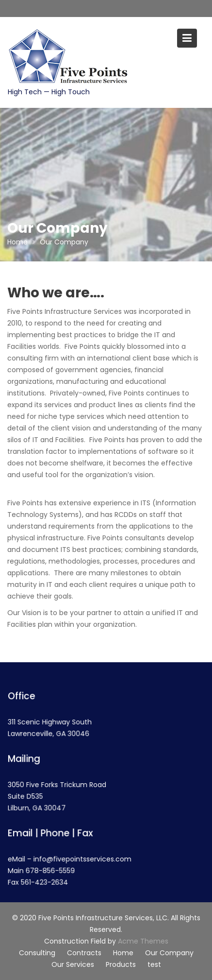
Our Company (169, 953)
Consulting (37, 953)
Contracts (84, 953)
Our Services (73, 964)
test (154, 964)
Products (121, 964)
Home (123, 953)
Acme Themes (143, 941)
